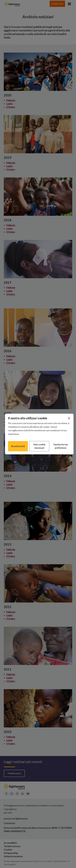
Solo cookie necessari (39, 446)
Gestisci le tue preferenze (61, 446)
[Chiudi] (69, 418)
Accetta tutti (18, 446)
